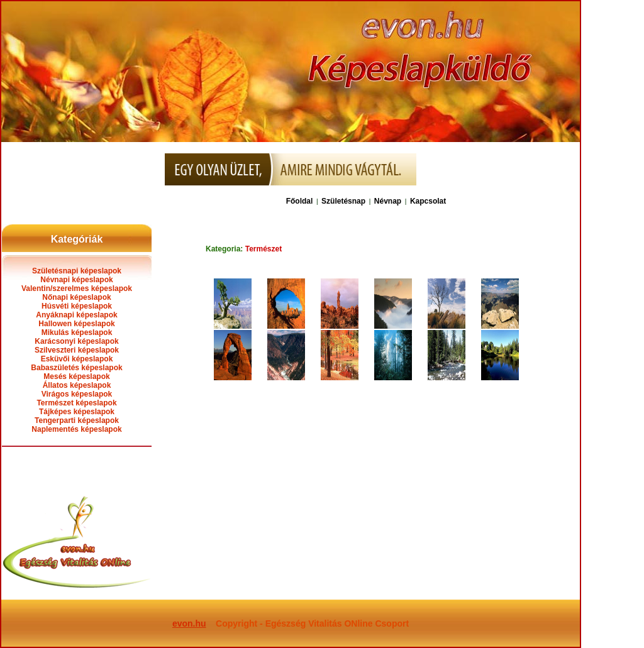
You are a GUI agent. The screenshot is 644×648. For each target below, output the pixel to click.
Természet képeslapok (76, 403)
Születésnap (343, 201)
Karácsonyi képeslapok (76, 341)
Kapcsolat (428, 201)
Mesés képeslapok (76, 376)
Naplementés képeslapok (76, 429)
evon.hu (189, 623)
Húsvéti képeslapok (77, 306)
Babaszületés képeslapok (76, 368)
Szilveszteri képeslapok (77, 350)
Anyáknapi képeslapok (76, 315)
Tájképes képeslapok (77, 412)
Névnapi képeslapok (76, 280)
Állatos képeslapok (77, 385)
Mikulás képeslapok (77, 332)
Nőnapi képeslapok (76, 297)
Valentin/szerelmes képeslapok (77, 288)
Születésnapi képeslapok (77, 271)
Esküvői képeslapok (77, 359)
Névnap (388, 201)
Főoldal (300, 201)
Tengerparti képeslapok (77, 420)
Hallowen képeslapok (76, 324)
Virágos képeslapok (77, 394)
